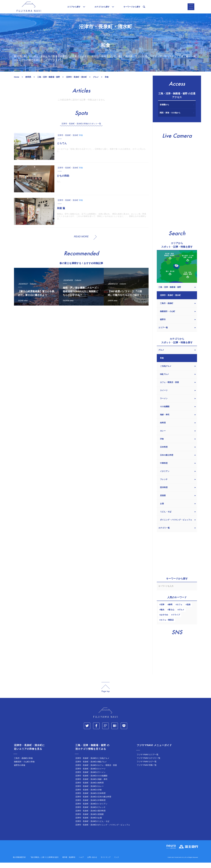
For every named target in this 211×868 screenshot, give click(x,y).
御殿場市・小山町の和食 (24, 767)
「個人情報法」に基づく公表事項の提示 (44, 863)
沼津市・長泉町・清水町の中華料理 (90, 806)
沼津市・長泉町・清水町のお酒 (89, 823)
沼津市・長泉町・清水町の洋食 (89, 795)
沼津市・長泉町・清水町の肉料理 (89, 788)
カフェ (180, 610)
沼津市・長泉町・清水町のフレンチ (90, 813)
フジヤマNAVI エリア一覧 (148, 760)
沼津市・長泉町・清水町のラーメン (90, 778)
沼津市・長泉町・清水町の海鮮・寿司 (91, 785)
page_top (105, 693)
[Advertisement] (81, 338)
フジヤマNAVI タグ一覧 (147, 767)
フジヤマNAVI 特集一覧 (147, 770)
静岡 (170, 610)
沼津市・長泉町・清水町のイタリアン (91, 809)
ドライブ (176, 620)
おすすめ (164, 620)
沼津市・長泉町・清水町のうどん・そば (92, 827)
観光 (162, 615)
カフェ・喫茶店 (167, 625)
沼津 (162, 610)
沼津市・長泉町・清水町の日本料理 (90, 799)
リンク (117, 863)
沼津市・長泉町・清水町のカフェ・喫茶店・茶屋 (96, 771)
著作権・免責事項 (69, 863)
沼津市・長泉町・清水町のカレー (89, 792)
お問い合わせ (92, 863)
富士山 (171, 615)
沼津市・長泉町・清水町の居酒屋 (89, 820)
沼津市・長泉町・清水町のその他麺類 (91, 781)
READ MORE (81, 242)
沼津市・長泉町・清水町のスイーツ (90, 774)
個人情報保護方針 (19, 863)
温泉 (189, 610)
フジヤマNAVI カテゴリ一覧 (149, 763)
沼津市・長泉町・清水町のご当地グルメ (92, 764)
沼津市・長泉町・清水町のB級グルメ (91, 767)
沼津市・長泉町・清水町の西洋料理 (90, 816)
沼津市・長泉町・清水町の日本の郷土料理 (93, 802)
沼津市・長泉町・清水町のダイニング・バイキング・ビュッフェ (103, 830)
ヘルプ (81, 863)
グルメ (181, 615)
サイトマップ (106, 863)
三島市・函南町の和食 (23, 764)
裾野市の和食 (20, 771)
